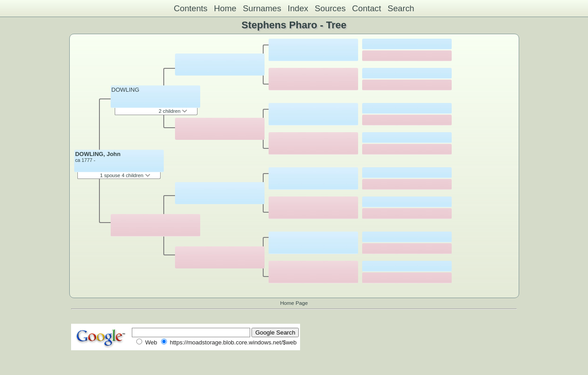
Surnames (262, 8)
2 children (173, 111)
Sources (330, 8)
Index (298, 8)
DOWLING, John (98, 154)
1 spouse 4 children (125, 175)
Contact (367, 8)
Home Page (294, 303)
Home (225, 8)
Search (401, 8)
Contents (191, 8)
